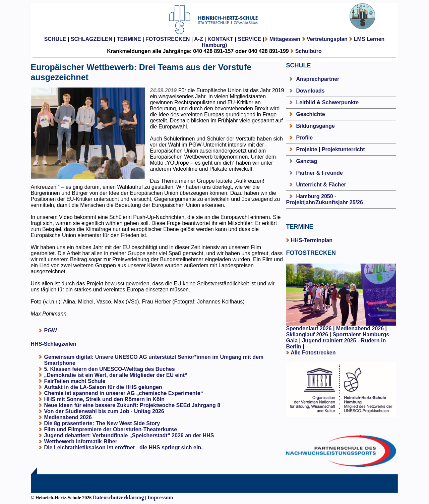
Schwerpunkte (340, 102)
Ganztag (307, 161)
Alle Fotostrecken (313, 353)
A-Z (199, 39)
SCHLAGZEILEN (91, 39)
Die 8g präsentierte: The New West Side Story (102, 423)
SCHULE (55, 39)
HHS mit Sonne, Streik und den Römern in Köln (104, 399)
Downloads (310, 91)
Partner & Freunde (319, 173)
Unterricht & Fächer (321, 185)
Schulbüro (309, 51)
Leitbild (305, 102)
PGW (51, 330)
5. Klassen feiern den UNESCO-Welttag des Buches (110, 369)
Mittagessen (285, 39)
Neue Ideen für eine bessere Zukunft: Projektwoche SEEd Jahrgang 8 (132, 405)
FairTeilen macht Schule (75, 381)
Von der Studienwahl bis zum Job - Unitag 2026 (104, 411)
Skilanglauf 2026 (307, 334)
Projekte (307, 149)
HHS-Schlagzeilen (54, 344)
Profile (304, 138)
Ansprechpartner (318, 79)
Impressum (160, 497)
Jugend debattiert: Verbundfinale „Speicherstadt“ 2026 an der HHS (129, 435)
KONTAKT (220, 39)
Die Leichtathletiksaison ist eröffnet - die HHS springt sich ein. (124, 447)
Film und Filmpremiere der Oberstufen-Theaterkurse (111, 429)
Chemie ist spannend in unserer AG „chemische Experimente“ (124, 393)
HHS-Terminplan (312, 240)
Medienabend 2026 (68, 417)
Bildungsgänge (315, 126)
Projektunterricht (343, 149)
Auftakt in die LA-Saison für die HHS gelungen (103, 387)
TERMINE (129, 39)
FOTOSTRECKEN (168, 39)
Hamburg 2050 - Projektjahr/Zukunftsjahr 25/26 (324, 199)
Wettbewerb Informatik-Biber (81, 441)
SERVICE (249, 39)
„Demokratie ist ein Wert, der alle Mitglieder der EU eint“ (116, 375)
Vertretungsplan (327, 39)
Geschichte (310, 114)
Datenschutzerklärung (118, 497)
